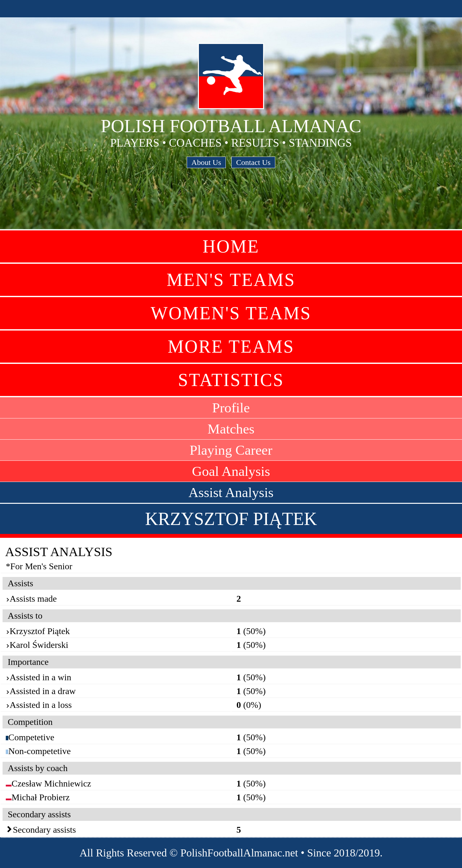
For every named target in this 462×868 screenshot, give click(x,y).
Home (231, 246)
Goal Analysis (231, 471)
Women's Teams (231, 313)
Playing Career (231, 450)
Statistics (231, 380)
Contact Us (253, 162)
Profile (231, 408)
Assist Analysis (231, 492)
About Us (206, 162)
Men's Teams (231, 280)
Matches (231, 429)
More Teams (231, 347)
